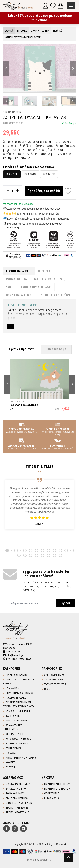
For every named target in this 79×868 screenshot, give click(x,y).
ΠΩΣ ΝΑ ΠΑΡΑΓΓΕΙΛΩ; (19, 295)
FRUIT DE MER (13, 748)
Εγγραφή (65, 603)
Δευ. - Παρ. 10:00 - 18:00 (17, 659)
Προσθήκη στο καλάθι (44, 191)
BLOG (47, 689)
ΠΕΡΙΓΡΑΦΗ (45, 271)
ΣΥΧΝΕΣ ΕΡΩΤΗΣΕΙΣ (55, 684)
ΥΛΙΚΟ (10, 287)
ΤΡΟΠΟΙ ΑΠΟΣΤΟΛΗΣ (17, 812)
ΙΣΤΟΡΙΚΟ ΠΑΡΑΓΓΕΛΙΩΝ (19, 803)
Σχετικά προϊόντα (21, 349)
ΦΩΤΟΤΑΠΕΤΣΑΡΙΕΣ (16, 721)
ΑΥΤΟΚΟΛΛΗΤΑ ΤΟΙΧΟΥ (18, 739)
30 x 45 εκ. (30, 174)
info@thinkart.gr (13, 655)
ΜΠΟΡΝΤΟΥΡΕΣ (14, 734)
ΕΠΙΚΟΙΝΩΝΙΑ (52, 798)
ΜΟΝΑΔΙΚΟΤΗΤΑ (16, 279)
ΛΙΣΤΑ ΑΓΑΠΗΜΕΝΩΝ (17, 798)
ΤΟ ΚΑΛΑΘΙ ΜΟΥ (15, 793)
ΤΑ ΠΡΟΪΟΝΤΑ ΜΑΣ (55, 679)
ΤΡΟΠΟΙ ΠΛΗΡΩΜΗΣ (17, 808)
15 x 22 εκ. (12, 174)
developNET (46, 860)
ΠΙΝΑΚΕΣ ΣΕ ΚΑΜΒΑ (17, 675)
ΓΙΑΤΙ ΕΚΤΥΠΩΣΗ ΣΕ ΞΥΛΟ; (49, 279)
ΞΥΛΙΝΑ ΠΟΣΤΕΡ (15, 688)
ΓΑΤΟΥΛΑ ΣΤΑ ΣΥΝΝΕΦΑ (24, 405)
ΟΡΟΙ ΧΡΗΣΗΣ (52, 793)
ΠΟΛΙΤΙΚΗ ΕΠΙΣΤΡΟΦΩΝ (57, 789)
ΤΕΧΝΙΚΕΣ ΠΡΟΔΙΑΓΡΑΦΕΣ (36, 287)
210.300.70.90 (12, 652)
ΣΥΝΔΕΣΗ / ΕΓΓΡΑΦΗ (17, 789)
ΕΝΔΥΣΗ (10, 767)
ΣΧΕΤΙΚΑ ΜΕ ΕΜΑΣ (54, 675)
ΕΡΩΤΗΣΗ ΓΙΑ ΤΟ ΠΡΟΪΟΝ (54, 295)
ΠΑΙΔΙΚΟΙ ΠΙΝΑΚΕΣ (16, 698)
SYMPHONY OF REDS (17, 743)
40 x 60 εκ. (49, 174)
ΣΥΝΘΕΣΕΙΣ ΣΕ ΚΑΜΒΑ (18, 711)
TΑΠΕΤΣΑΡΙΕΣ (13, 716)
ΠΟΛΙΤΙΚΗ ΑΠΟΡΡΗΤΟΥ (57, 784)
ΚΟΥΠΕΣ (10, 762)
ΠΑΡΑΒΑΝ (11, 753)
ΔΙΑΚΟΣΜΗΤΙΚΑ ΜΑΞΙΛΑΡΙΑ (21, 758)
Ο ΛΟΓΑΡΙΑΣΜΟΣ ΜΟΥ (18, 784)
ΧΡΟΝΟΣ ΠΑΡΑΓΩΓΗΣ (19, 271)
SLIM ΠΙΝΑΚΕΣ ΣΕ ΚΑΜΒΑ (20, 693)
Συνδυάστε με (56, 349)
